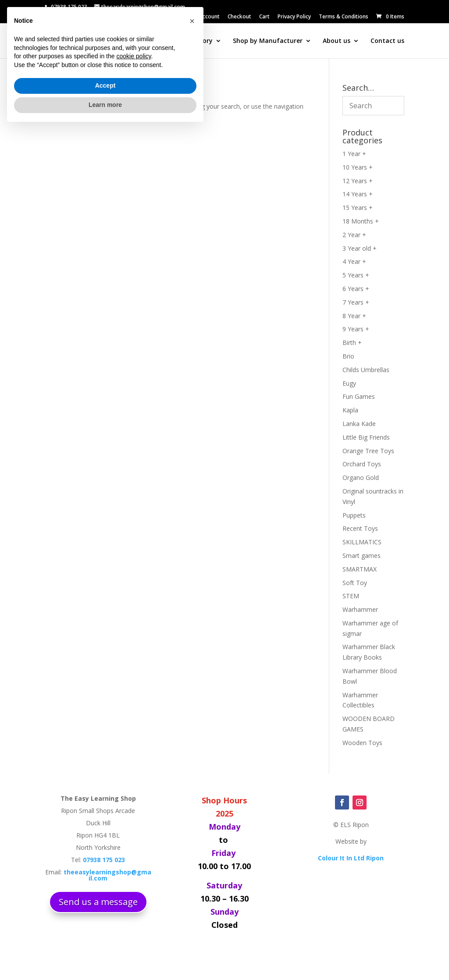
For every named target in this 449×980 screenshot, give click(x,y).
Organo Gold (361, 478)
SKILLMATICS (362, 542)
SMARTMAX (360, 569)
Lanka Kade (359, 424)
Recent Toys (360, 528)
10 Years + (358, 167)
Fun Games (359, 396)
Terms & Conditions (344, 17)
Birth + (352, 343)
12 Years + (358, 181)
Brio (348, 356)
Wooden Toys (362, 743)
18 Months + (361, 221)
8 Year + (354, 316)
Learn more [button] (105, 956)
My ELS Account (200, 17)
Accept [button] (105, 937)
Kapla (350, 410)
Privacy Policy (294, 17)
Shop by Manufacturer (268, 41)
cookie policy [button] (134, 908)
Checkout (239, 17)
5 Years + (356, 275)
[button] (192, 872)
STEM (351, 596)
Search (136, 41)
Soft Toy (355, 583)
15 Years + (358, 208)
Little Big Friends (366, 437)
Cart (264, 17)
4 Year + (354, 261)
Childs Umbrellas (366, 370)
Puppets (354, 515)
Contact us (387, 41)
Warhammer (360, 609)
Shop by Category (185, 41)
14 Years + (358, 194)
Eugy (349, 383)
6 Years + (356, 289)
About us (337, 41)
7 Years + (356, 302)
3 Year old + (360, 248)
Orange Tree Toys (368, 451)
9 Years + (356, 329)
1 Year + (354, 154)
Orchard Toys (362, 464)
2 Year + (354, 235)
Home (105, 41)
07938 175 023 (69, 7)
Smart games (362, 556)
